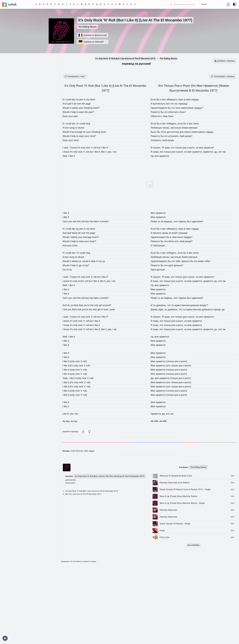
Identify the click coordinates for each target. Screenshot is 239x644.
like (100, 152)
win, (75, 123)
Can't (66, 221)
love (67, 128)
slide (97, 261)
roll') (87, 361)
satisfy (76, 108)
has (95, 221)
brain (76, 245)
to (79, 112)
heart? (100, 108)
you (71, 221)
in (87, 99)
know (76, 148)
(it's (73, 365)
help (75, 112)
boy (90, 221)
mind (77, 140)
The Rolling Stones (88, 27)
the (86, 104)
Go (65, 269)
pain (77, 116)
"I (71, 148)
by (105, 261)
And (65, 104)
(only (74, 361)
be (74, 132)
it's (81, 148)
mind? (96, 136)
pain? (94, 112)
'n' (95, 148)
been (100, 221)
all (76, 104)
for (87, 132)
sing (91, 123)
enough (80, 132)
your (83, 108)
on (101, 261)
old (85, 221)
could (69, 99)
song (73, 128)
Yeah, (66, 378)
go (82, 265)
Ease (66, 116)
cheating (91, 108)
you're (89, 305)
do (70, 305)
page (91, 104)
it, (104, 152)
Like (65, 413)
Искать (204, 4)
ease (84, 112)
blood (76, 233)
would (88, 261)
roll (99, 148)
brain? (96, 241)
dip (75, 99)
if (79, 123)
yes (73, 413)
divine (83, 128)
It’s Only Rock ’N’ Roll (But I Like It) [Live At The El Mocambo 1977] (92, 491)
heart (96, 99)
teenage (90, 237)
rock (91, 148)
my (79, 99)
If (64, 99)
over (81, 104)
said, (67, 148)
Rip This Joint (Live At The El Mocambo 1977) (83, 494)
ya (73, 305)
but (103, 148)
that (83, 305)
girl (105, 305)
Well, (66, 156)
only (85, 148)
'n (83, 361)
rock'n (83, 281)
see (76, 221)
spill (70, 104)
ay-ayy (75, 421)
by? (90, 265)
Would (67, 108)
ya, (82, 261)
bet (66, 309)
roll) (87, 369)
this (81, 221)
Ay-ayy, (67, 421)
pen (83, 99)
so (78, 128)
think (78, 305)
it (74, 104)
